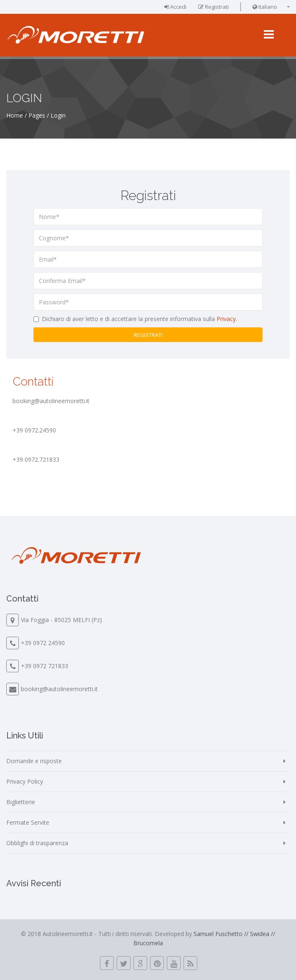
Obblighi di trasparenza (37, 843)
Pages (37, 115)
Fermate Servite (28, 822)
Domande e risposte (34, 761)
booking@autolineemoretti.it (59, 689)
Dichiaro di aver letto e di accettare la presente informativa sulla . (139, 319)
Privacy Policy (25, 781)
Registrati (213, 7)
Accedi (175, 7)
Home (15, 115)
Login (58, 115)
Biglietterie (21, 802)
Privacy (226, 319)
